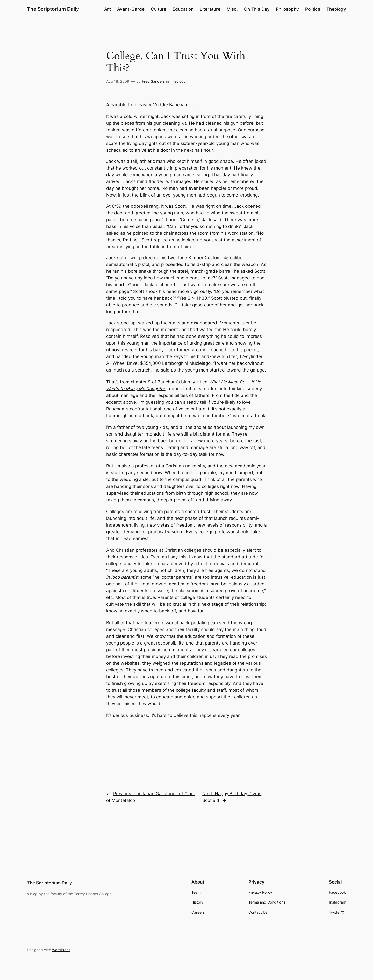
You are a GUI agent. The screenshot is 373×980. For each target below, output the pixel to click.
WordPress (61, 950)
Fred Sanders (153, 81)
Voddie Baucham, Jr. (175, 105)
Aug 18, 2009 (118, 81)
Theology (178, 81)
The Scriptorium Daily (53, 9)
